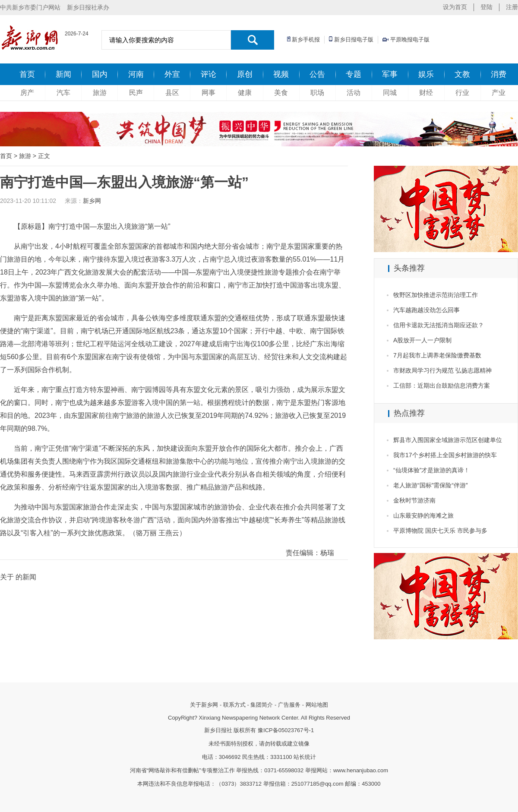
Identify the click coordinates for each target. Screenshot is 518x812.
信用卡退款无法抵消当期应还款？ (439, 325)
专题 (354, 74)
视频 (281, 74)
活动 (354, 93)
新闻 (63, 74)
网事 (208, 93)
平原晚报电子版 (410, 39)
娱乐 (426, 74)
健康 (245, 93)
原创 (245, 74)
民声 (136, 93)
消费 (499, 74)
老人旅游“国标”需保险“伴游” (431, 485)
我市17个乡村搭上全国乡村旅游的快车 (445, 455)
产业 (499, 93)
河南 (136, 74)
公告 (317, 74)
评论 (208, 74)
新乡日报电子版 (354, 39)
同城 (390, 93)
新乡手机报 (306, 39)
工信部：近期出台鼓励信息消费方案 (442, 385)
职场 (317, 93)
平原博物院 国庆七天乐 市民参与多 (440, 531)
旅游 (100, 93)
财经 (426, 93)
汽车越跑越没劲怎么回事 (426, 310)
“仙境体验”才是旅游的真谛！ (431, 470)
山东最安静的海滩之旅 (423, 515)
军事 (390, 74)
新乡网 (92, 201)
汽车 (63, 93)
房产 (27, 93)
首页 (27, 74)
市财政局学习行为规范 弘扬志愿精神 (442, 370)
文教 (462, 74)
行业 (462, 93)
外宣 (172, 74)
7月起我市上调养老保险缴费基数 (437, 355)
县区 (172, 93)
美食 (281, 93)
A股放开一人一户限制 (422, 340)
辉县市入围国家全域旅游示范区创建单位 (448, 440)
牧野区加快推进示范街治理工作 (436, 295)
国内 (100, 74)
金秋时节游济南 (414, 500)
